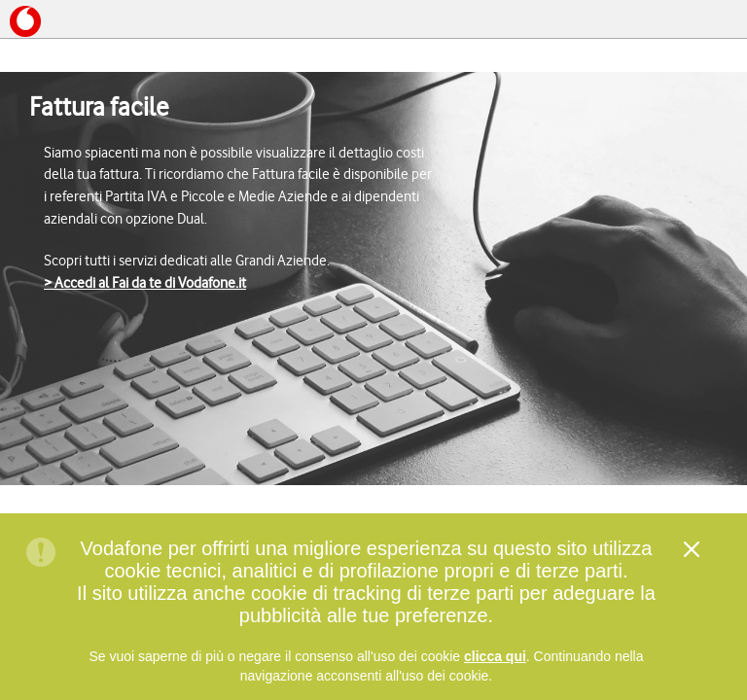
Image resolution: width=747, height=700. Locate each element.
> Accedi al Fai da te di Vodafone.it (145, 283)
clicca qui (495, 660)
